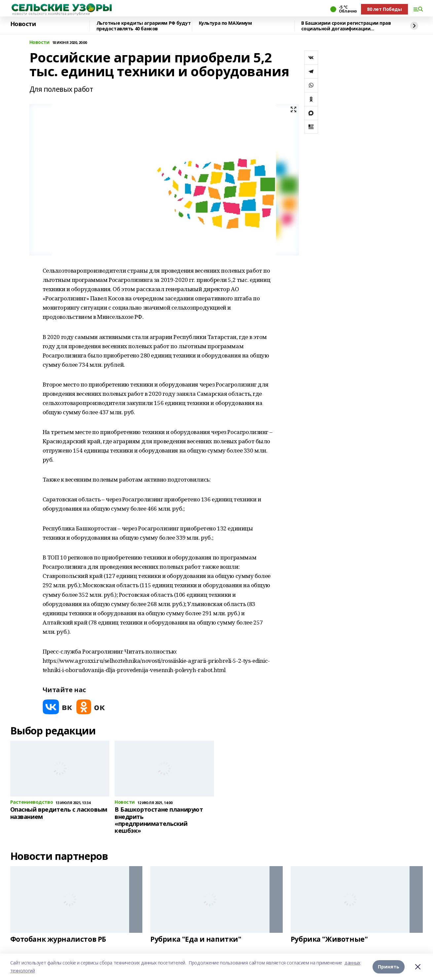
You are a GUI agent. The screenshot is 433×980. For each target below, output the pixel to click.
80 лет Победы (384, 9)
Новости (23, 24)
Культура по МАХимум (225, 23)
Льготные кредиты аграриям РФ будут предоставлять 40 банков (144, 26)
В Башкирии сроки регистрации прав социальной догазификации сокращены (346, 26)
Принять (389, 967)
